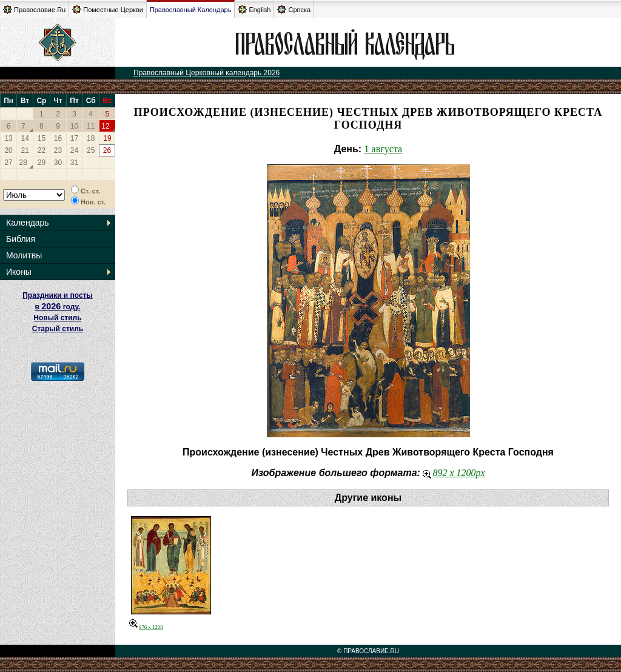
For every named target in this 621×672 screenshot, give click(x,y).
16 (58, 138)
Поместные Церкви (108, 9)
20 (8, 150)
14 (25, 138)
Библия (21, 239)
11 (91, 126)
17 (74, 138)
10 (74, 126)
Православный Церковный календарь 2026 (206, 73)
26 (107, 150)
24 (74, 150)
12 (105, 126)
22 (42, 150)
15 (42, 138)
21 (25, 150)
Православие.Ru (34, 9)
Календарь (28, 223)
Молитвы (24, 255)
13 (8, 138)
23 (58, 150)
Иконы (19, 272)
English (254, 9)
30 (58, 163)
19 (107, 138)
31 (74, 163)
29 (42, 163)
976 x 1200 (146, 627)
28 (23, 163)
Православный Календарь (191, 10)
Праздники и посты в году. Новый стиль (58, 307)
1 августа (384, 149)
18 (91, 138)
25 (91, 150)
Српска (294, 9)
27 (8, 163)
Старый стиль (58, 329)
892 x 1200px (454, 473)
